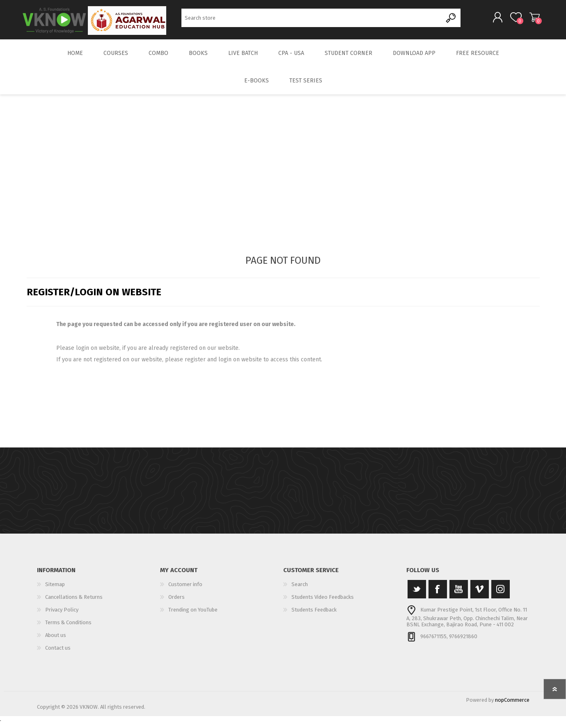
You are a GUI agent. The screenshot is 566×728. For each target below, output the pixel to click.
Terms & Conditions (68, 628)
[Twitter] (417, 595)
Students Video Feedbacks (323, 603)
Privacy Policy (62, 615)
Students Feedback (314, 615)
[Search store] (312, 21)
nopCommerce (512, 706)
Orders (176, 603)
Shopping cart (530, 20)
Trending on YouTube (193, 615)
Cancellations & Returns (74, 603)
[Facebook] (438, 595)
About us (56, 641)
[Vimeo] (480, 595)
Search (451, 21)
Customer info (185, 590)
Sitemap (55, 590)
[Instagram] (501, 595)
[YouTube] (459, 595)
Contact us (58, 654)
